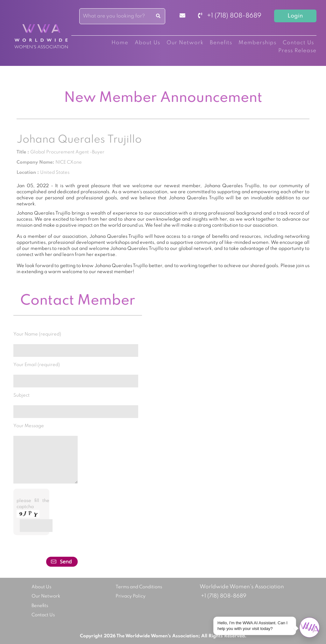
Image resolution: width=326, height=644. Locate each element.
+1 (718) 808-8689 (230, 16)
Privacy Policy (131, 596)
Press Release (297, 51)
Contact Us (298, 43)
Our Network (185, 43)
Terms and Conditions (139, 587)
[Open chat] (309, 627)
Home (120, 43)
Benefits (221, 43)
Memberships (257, 43)
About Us (147, 43)
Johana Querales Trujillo (79, 140)
